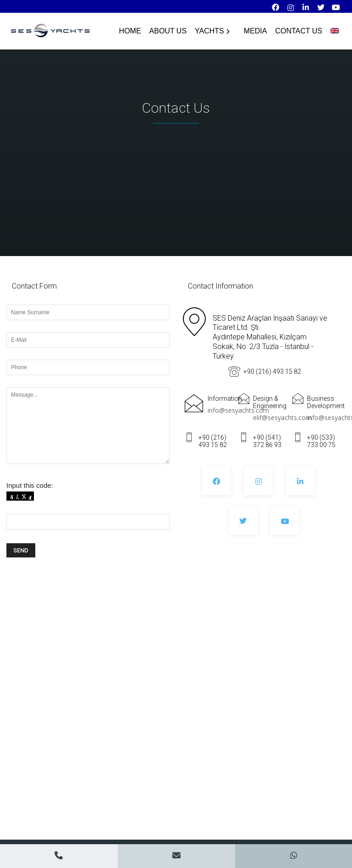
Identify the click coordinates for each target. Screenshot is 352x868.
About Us (168, 31)
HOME (130, 31)
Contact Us (299, 31)
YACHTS (212, 31)
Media (256, 31)
